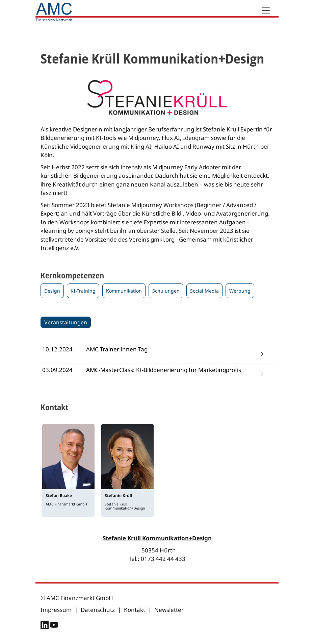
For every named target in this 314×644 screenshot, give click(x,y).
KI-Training (83, 291)
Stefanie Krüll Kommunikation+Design (157, 538)
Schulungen (166, 291)
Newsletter (169, 610)
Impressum (56, 610)
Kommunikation (124, 291)
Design (52, 291)
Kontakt (135, 610)
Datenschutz (98, 610)
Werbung (240, 291)
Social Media (204, 291)
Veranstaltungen (66, 322)
